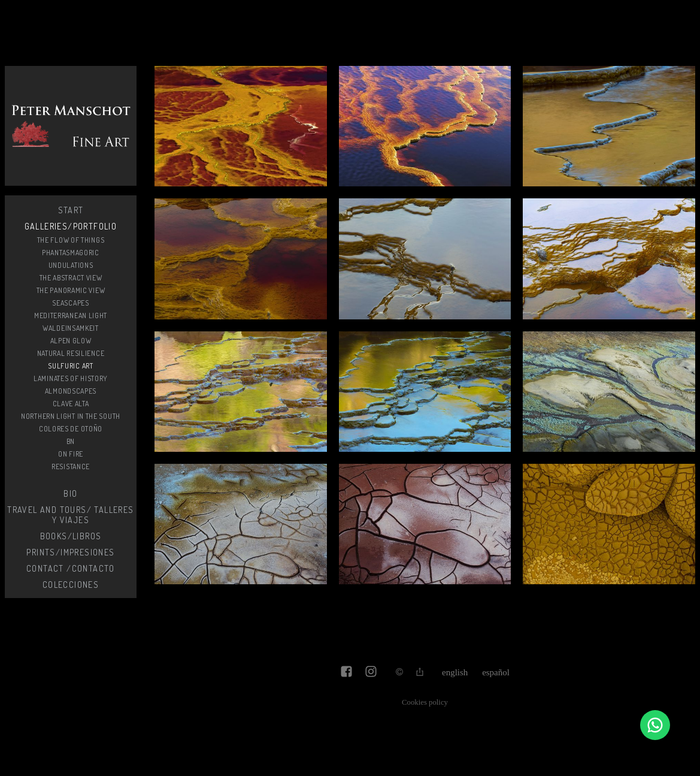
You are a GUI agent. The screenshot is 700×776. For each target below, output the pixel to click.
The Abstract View (71, 278)
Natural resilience (71, 353)
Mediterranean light (71, 315)
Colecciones (71, 585)
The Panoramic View (71, 290)
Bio (70, 493)
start (71, 210)
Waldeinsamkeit (71, 328)
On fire (71, 454)
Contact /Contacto (71, 568)
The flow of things (71, 240)
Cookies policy (425, 702)
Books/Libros (71, 536)
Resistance (71, 466)
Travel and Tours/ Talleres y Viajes (70, 515)
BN (71, 441)
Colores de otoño (71, 429)
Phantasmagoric (71, 253)
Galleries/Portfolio (71, 226)
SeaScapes (70, 303)
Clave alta (71, 404)
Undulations (71, 265)
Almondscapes (71, 391)
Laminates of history (71, 378)
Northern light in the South (71, 416)
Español (496, 672)
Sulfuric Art (70, 366)
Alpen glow (71, 341)
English (455, 672)
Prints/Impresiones (70, 552)
